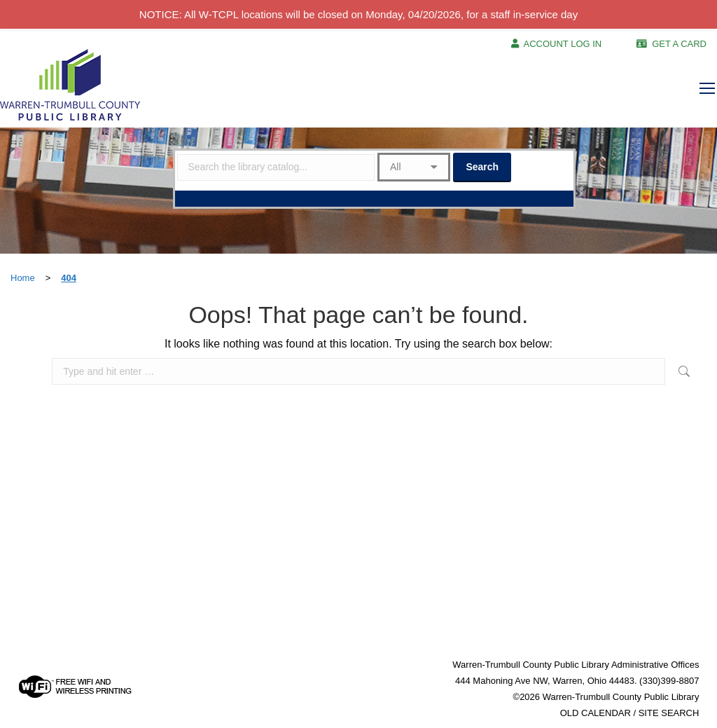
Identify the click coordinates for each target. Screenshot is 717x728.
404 (69, 278)
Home (23, 278)
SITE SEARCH (669, 713)
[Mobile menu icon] (707, 88)
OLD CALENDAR (596, 713)
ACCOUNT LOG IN (563, 44)
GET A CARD (679, 44)
